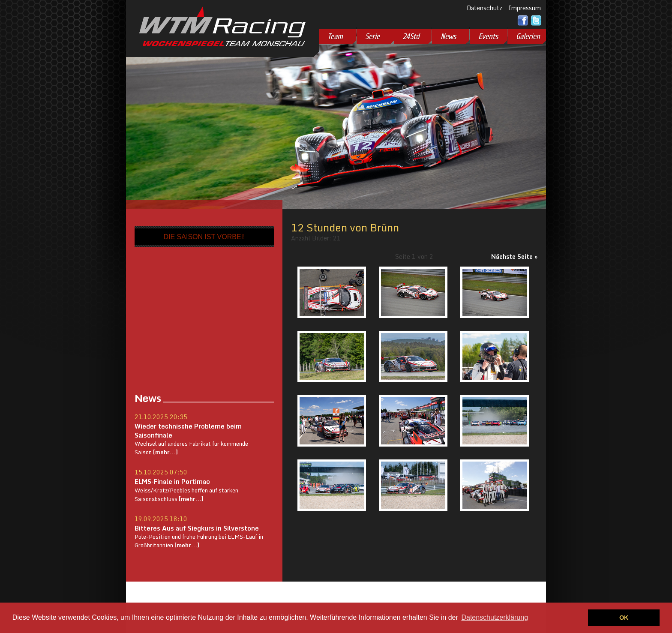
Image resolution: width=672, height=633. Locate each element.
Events (488, 36)
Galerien (528, 36)
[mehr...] (165, 452)
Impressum (525, 8)
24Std (411, 36)
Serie (372, 36)
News (448, 36)
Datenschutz (484, 8)
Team (335, 36)
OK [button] (624, 618)
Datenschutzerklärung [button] (495, 617)
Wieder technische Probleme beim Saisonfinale (188, 430)
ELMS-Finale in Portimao (172, 481)
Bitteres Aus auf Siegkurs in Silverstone (197, 528)
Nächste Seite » (514, 256)
